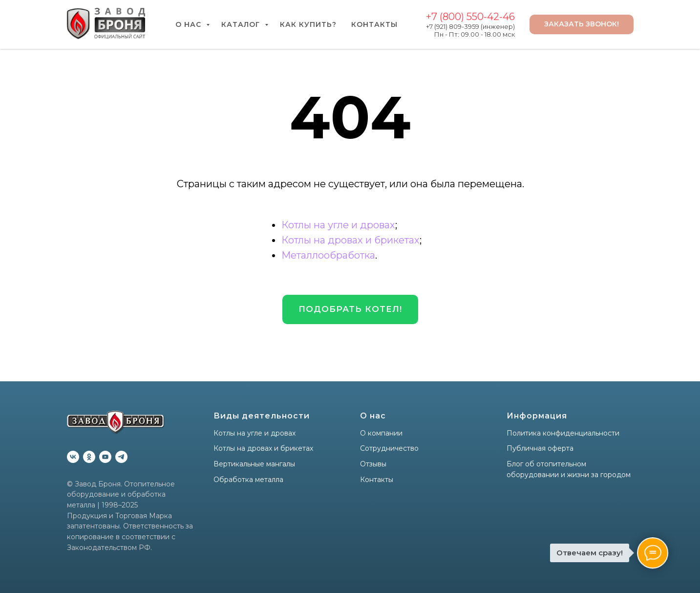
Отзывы (373, 464)
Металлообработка (328, 255)
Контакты (374, 24)
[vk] (73, 457)
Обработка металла (248, 480)
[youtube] (105, 457)
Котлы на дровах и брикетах (350, 240)
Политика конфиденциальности (563, 433)
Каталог (242, 24)
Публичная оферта (540, 448)
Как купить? (308, 24)
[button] (350, 309)
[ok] (89, 457)
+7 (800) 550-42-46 (470, 17)
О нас (190, 24)
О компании (381, 433)
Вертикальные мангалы (254, 464)
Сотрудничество (389, 448)
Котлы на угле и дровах (338, 225)
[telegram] (121, 457)
